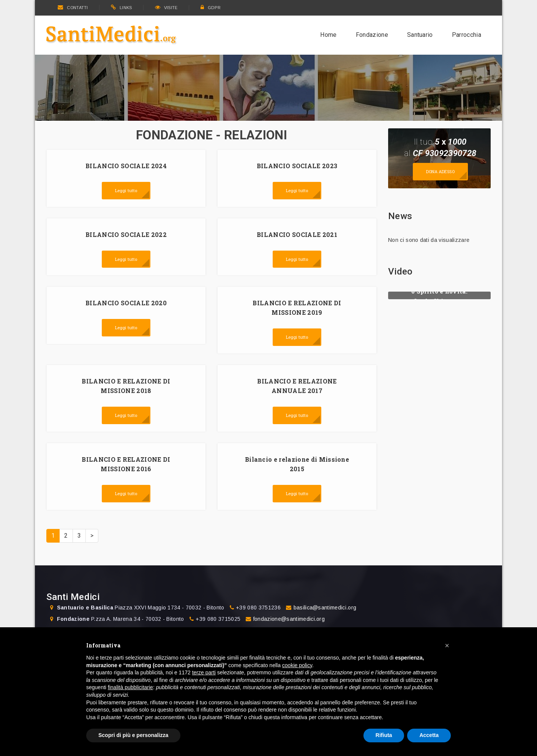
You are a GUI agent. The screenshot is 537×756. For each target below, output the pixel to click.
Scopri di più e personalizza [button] (133, 735)
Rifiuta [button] (384, 735)
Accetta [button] (429, 735)
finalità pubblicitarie (130, 687)
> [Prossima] (92, 536)
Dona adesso (440, 171)
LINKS (122, 8)
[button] (447, 646)
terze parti (204, 672)
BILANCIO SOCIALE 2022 (126, 234)
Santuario (420, 35)
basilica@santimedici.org (325, 608)
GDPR (211, 8)
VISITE (166, 8)
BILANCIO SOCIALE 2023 (297, 166)
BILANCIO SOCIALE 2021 (297, 234)
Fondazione (372, 35)
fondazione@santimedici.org (289, 619)
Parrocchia (467, 35)
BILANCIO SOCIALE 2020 (126, 303)
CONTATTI (73, 8)
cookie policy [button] (297, 665)
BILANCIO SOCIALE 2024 (126, 166)
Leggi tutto (126, 190)
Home (328, 35)
